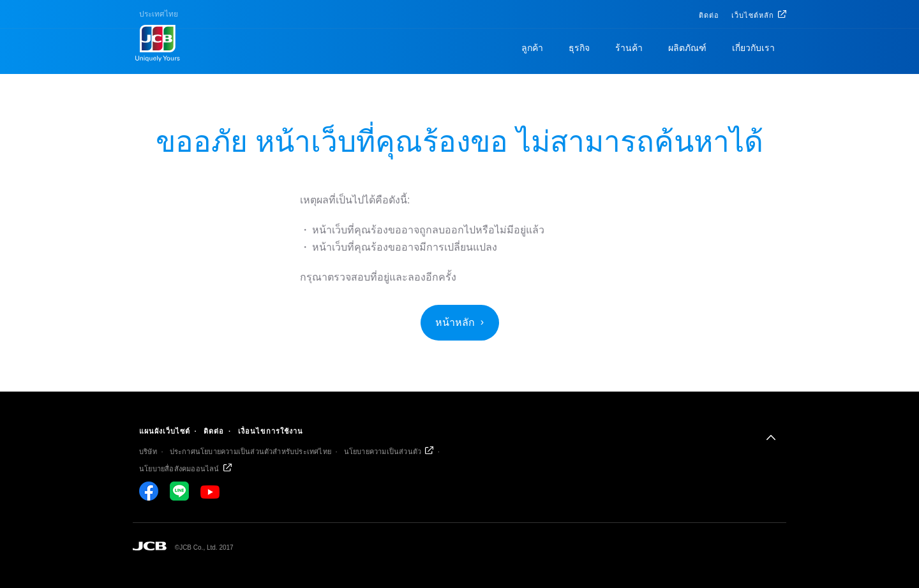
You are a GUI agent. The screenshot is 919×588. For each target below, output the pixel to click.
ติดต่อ (709, 15)
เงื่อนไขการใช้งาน (271, 431)
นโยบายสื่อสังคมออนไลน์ (179, 469)
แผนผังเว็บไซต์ (165, 431)
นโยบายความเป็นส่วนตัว (383, 452)
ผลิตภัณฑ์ (687, 48)
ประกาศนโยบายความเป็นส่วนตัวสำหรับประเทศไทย (250, 452)
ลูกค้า (532, 48)
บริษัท (148, 452)
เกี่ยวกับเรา (753, 48)
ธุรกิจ (579, 48)
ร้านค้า (629, 48)
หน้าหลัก (455, 322)
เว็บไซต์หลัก (753, 15)
